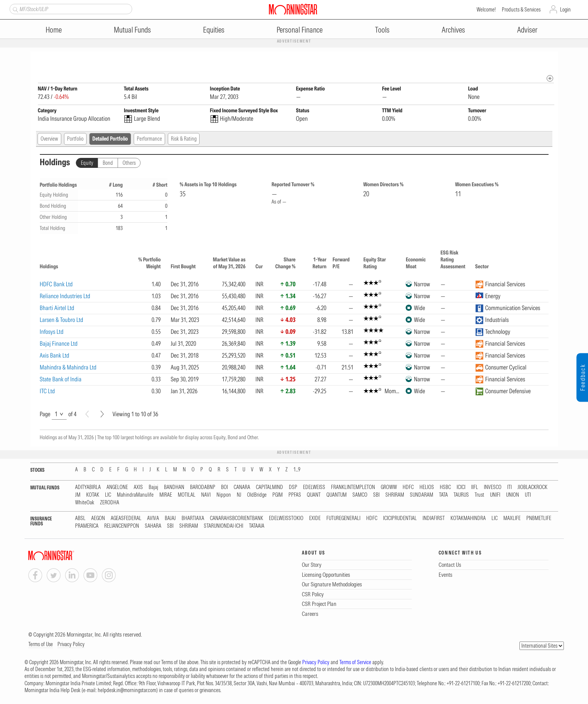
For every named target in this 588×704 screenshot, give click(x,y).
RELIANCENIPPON (122, 526)
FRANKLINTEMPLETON (353, 488)
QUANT (314, 495)
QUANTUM (337, 495)
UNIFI (495, 495)
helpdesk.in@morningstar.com (127, 691)
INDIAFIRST (434, 519)
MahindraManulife (135, 495)
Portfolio (75, 139)
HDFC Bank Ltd (56, 284)
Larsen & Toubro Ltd (62, 320)
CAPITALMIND (269, 488)
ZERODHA (110, 503)
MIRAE (166, 495)
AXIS (138, 488)
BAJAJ (170, 519)
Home (54, 30)
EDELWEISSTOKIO (286, 519)
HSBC (445, 488)
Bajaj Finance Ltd (59, 344)
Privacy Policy (71, 645)
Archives (453, 30)
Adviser (527, 30)
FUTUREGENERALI (343, 519)
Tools (382, 30)
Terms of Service (355, 663)
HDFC (408, 488)
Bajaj (153, 488)
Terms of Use (41, 645)
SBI (376, 495)
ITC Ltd (47, 391)
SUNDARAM (422, 495)
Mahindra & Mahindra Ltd (68, 368)
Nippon (224, 495)
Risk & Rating (184, 139)
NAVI (206, 495)
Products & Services (521, 10)
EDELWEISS (314, 488)
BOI (224, 488)
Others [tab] (129, 163)
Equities (214, 30)
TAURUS (461, 495)
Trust (479, 495)
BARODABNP (203, 488)
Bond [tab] (108, 163)
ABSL (80, 519)
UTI (528, 495)
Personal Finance (300, 30)
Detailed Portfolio (110, 139)
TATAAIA (257, 526)
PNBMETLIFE (539, 519)
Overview (49, 139)
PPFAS (295, 495)
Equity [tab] (87, 163)
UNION (513, 495)
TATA (443, 495)
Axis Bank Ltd (55, 356)
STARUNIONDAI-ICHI (224, 526)
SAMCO (360, 495)
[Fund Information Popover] (550, 59)
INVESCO (493, 488)
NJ (239, 495)
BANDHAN (174, 488)
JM (78, 495)
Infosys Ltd (52, 332)
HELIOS (427, 488)
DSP (293, 488)
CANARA (242, 488)
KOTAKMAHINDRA (468, 519)
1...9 (297, 470)
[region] (294, 323)
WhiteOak (85, 503)
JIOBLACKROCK (532, 488)
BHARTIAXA (193, 519)
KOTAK (93, 495)
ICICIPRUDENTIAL (400, 519)
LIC (108, 495)
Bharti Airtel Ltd (57, 308)
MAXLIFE (512, 519)
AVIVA (153, 519)
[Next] (102, 414)
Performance (149, 139)
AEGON (98, 519)
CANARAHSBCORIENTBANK (237, 519)
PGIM (278, 495)
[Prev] (87, 414)
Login (565, 10)
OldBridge (257, 495)
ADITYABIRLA (88, 488)
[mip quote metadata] (550, 79)
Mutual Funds (132, 30)
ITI (509, 488)
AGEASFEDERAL (126, 519)
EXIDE (315, 519)
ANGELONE (117, 488)
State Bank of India (61, 379)
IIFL (475, 488)
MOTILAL (187, 495)
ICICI (461, 488)
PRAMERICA (87, 526)
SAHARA (153, 526)
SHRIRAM (395, 495)
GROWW (389, 488)
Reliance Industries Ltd (65, 296)
